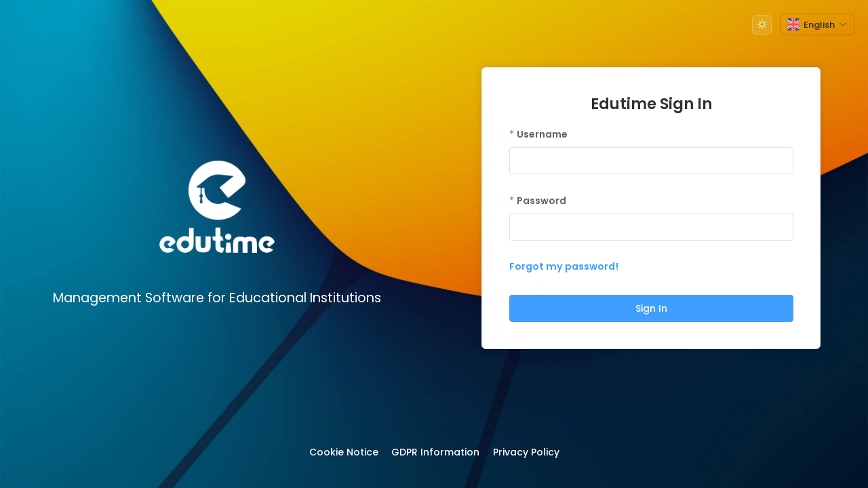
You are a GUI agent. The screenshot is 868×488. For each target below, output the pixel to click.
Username (542, 134)
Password (541, 201)
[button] (762, 25)
